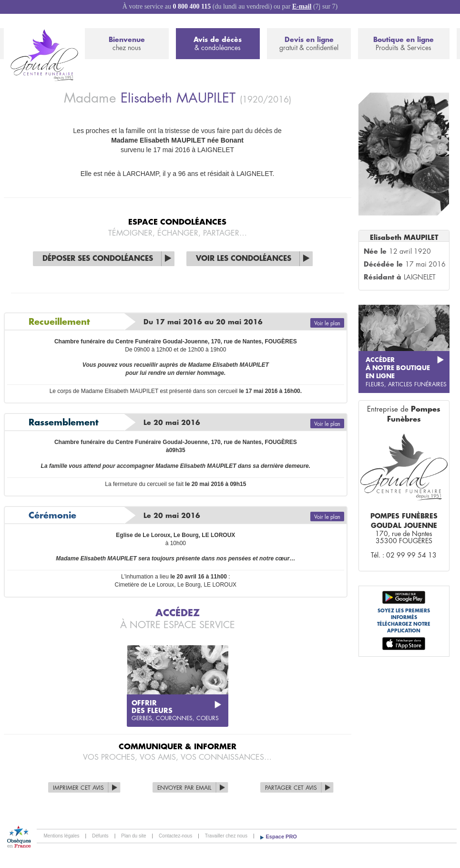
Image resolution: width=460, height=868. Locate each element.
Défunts (100, 836)
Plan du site (133, 836)
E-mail (302, 6)
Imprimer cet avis (78, 788)
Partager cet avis (291, 788)
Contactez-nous (175, 836)
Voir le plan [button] (327, 324)
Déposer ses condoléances (98, 259)
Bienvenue (127, 44)
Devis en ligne (309, 44)
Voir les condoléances (244, 259)
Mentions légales (62, 836)
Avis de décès (218, 44)
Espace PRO (281, 837)
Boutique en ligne (404, 44)
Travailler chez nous (226, 836)
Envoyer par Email (184, 788)
